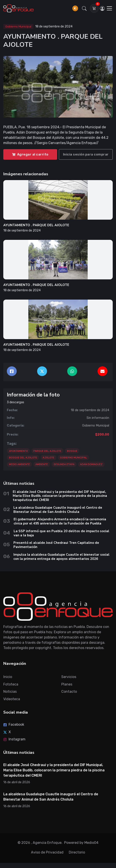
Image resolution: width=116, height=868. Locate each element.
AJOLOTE (48, 458)
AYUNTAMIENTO (18, 451)
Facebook (14, 724)
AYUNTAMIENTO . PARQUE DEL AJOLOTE (36, 225)
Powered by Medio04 (81, 843)
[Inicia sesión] (102, 8)
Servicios (69, 677)
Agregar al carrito (30, 154)
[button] (84, 8)
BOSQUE (72, 451)
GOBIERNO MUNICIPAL (73, 458)
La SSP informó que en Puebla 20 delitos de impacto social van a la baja (61, 533)
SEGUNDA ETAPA (64, 464)
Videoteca (12, 699)
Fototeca (11, 684)
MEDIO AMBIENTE (19, 464)
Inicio (8, 677)
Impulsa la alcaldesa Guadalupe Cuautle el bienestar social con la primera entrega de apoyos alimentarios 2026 (61, 557)
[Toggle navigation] (109, 8)
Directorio (77, 852)
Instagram (14, 739)
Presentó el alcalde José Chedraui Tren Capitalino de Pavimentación (56, 545)
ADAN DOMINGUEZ (91, 464)
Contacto (69, 692)
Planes (67, 684)
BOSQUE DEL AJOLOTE (23, 458)
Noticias (10, 692)
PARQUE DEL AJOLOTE (47, 451)
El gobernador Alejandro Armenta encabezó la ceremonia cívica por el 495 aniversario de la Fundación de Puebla (60, 521)
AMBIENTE (42, 464)
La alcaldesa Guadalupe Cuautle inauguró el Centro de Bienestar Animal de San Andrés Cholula (58, 510)
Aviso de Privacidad (47, 852)
